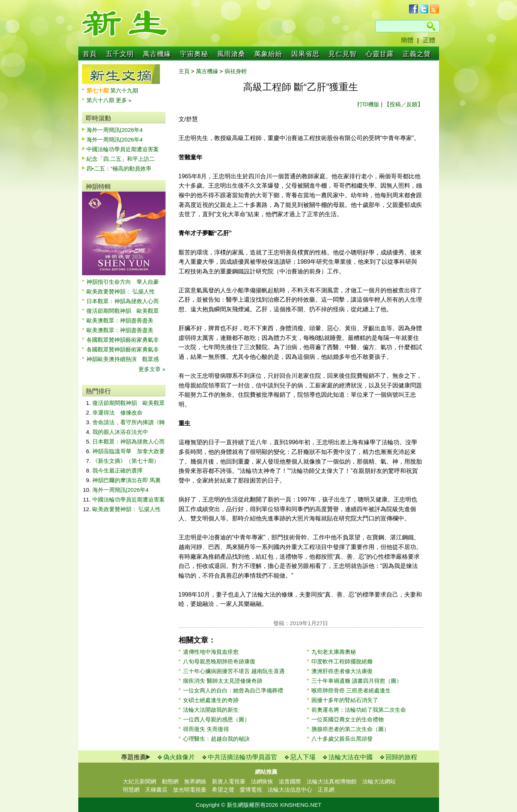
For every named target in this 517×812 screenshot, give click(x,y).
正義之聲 (417, 54)
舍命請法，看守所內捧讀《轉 (129, 422)
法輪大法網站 (379, 781)
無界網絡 (195, 781)
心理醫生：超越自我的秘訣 (216, 739)
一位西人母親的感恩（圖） (216, 719)
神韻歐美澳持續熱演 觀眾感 (123, 359)
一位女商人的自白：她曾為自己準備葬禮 (233, 690)
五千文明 (120, 54)
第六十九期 (124, 90)
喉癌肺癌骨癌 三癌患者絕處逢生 (351, 690)
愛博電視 (251, 790)
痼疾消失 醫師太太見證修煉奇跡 (223, 681)
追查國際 (290, 781)
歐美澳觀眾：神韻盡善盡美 (123, 320)
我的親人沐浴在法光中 (120, 432)
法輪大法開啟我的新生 (211, 710)
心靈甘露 (380, 54)
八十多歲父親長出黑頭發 (342, 739)
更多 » (124, 100)
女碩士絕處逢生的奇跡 (211, 700)
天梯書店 (156, 790)
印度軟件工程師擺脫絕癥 (342, 661)
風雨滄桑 (231, 54)
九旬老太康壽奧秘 (334, 652)
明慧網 (131, 790)
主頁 (184, 71)
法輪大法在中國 (351, 757)
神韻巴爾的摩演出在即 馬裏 (127, 480)
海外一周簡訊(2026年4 (115, 130)
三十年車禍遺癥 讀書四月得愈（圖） (357, 681)
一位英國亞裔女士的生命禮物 (348, 719)
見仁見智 (343, 54)
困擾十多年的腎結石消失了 (345, 700)
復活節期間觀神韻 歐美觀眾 (123, 311)
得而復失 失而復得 (206, 729)
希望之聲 (223, 790)
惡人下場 (303, 757)
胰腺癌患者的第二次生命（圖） (350, 729)
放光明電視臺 (190, 790)
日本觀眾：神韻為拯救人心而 (123, 301)
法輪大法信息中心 (290, 790)
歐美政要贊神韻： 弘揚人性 (121, 291)
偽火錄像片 (179, 757)
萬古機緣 (157, 54)
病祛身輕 (236, 71)
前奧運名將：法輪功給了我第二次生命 (359, 710)
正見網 (326, 790)
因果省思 (305, 54)
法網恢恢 (262, 781)
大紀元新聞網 (140, 781)
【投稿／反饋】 (404, 104)
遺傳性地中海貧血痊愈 (211, 652)
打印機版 (368, 104)
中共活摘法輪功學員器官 (243, 757)
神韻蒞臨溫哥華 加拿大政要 (129, 451)
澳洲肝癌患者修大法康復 (342, 671)
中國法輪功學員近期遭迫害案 (123, 149)
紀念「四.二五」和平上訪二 (121, 159)
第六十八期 (101, 100)
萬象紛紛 (268, 54)
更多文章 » (152, 369)
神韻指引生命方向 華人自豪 (123, 282)
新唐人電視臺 (229, 781)
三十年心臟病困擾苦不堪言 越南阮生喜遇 (234, 671)
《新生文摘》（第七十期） (126, 461)
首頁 (90, 54)
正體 (429, 40)
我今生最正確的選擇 (117, 470)
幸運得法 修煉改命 (117, 413)
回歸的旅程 (401, 757)
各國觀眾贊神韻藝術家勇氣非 (123, 340)
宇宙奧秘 (194, 54)
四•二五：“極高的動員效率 (119, 168)
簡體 (407, 40)
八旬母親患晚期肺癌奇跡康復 (219, 661)
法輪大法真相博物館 (332, 781)
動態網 (170, 781)
